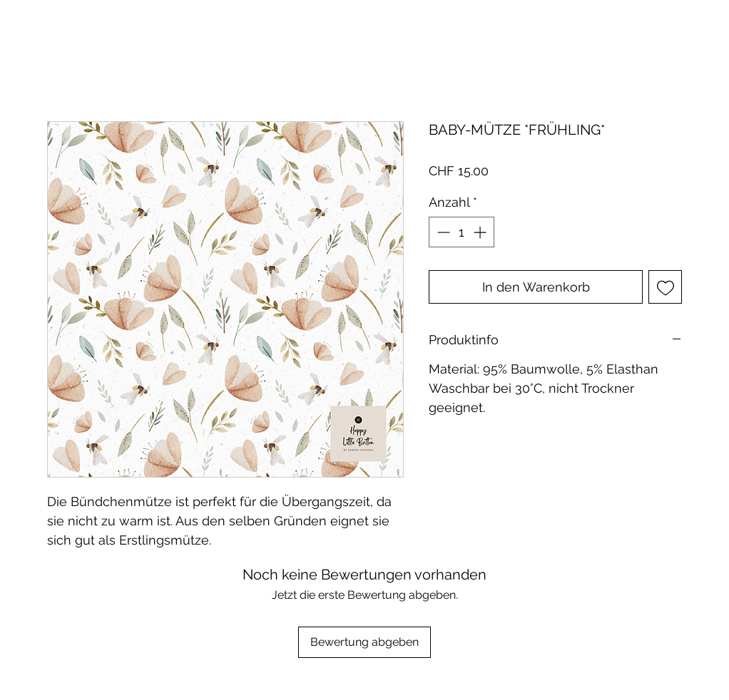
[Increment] (481, 232)
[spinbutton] (462, 232)
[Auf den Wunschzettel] (665, 287)
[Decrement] (442, 232)
